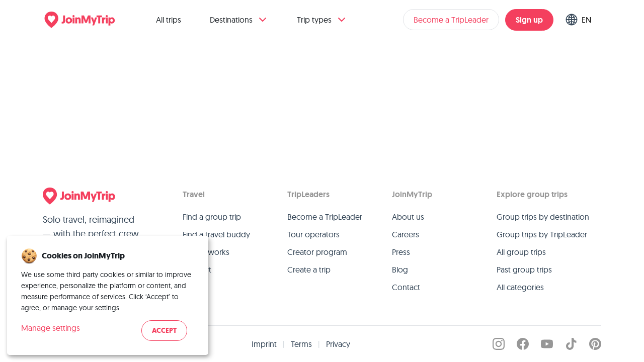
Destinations (239, 20)
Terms (301, 344)
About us (408, 217)
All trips (169, 20)
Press (401, 252)
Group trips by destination (543, 217)
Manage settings (51, 328)
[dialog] (108, 295)
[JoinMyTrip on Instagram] (499, 344)
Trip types (322, 20)
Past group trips (524, 269)
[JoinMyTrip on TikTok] (571, 344)
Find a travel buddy (216, 234)
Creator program (317, 252)
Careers (406, 234)
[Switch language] (580, 20)
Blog (400, 269)
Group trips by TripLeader (542, 234)
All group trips (521, 252)
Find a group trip (212, 217)
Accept (164, 331)
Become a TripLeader (451, 20)
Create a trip (309, 269)
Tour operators (313, 234)
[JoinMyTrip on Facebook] (523, 344)
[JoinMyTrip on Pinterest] (595, 344)
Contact (406, 287)
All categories (520, 287)
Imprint (264, 344)
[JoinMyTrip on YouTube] (547, 344)
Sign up (529, 20)
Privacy (338, 344)
